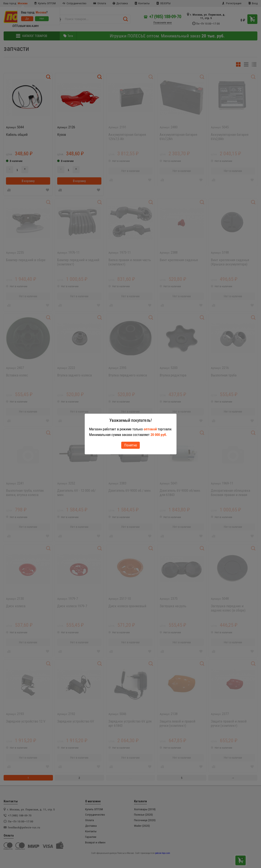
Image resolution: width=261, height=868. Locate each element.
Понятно (131, 445)
